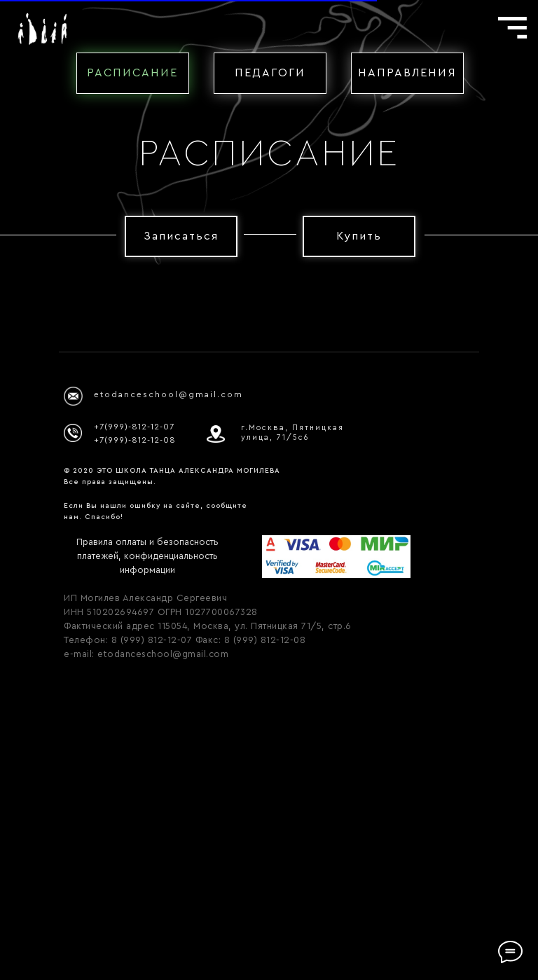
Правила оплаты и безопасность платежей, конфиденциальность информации (147, 850)
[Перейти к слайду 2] (256, 567)
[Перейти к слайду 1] (244, 567)
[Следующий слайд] (518, 441)
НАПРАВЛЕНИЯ (407, 73)
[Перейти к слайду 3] (269, 567)
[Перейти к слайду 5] (294, 567)
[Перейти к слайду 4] (282, 567)
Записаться (181, 236)
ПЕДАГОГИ (270, 73)
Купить (359, 236)
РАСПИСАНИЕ (132, 73)
